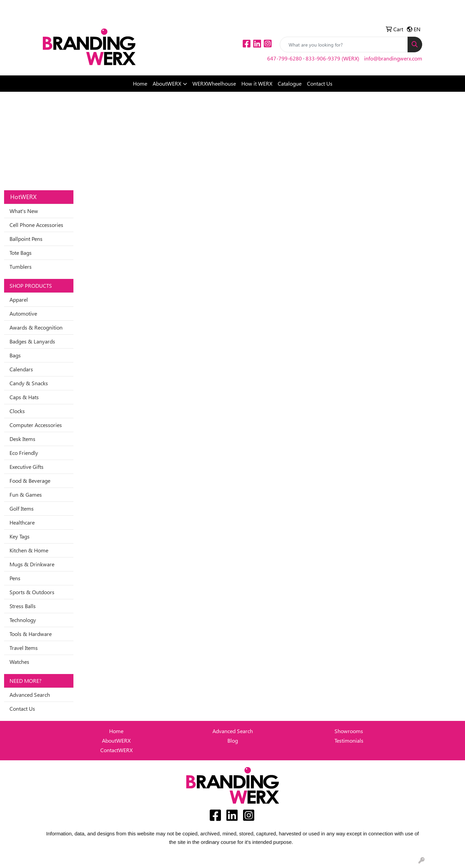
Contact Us (320, 83)
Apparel (19, 299)
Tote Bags (21, 253)
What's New (24, 211)
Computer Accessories (36, 425)
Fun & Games (26, 494)
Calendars (21, 369)
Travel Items (24, 648)
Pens (15, 578)
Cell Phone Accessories (36, 225)
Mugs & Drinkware (32, 564)
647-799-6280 (285, 58)
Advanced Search (30, 695)
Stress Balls (23, 606)
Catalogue (290, 83)
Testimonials (349, 740)
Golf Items (22, 508)
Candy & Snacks (29, 383)
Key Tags (20, 536)
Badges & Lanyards (32, 341)
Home (140, 83)
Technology (23, 620)
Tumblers (21, 267)
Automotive (23, 313)
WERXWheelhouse (214, 83)
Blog (233, 740)
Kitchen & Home (29, 550)
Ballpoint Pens (26, 239)
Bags (15, 355)
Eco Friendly (24, 453)
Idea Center (59, 7)
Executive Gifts (27, 467)
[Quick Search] (344, 45)
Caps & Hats (24, 397)
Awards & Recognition (36, 327)
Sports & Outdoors (32, 592)
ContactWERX (116, 750)
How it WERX (257, 83)
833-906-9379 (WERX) (332, 58)
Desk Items (22, 439)
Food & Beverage (30, 481)
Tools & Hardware (31, 634)
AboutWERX (167, 83)
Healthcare (22, 522)
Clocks (17, 411)
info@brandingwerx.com (393, 58)
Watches (19, 662)
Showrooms (349, 731)
